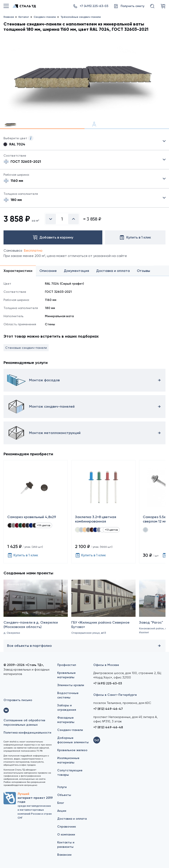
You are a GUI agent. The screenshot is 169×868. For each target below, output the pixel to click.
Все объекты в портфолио (84, 646)
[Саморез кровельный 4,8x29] (36, 512)
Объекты (64, 795)
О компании (66, 835)
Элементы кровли (71, 685)
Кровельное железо (72, 750)
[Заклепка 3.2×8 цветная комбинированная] (103, 512)
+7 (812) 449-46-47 (108, 709)
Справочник (67, 827)
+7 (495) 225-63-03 (108, 683)
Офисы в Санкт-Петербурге (115, 695)
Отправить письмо (18, 700)
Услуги (62, 787)
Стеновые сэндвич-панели (26, 348)
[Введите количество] (62, 219)
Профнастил (67, 665)
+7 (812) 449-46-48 (108, 727)
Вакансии (64, 855)
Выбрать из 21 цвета (84, 141)
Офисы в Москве (106, 665)
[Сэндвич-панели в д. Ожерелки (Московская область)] (36, 612)
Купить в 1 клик (23, 555)
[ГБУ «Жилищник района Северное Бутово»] (103, 612)
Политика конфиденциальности (27, 733)
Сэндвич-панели (70, 730)
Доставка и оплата (72, 819)
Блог (61, 803)
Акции (62, 811)
